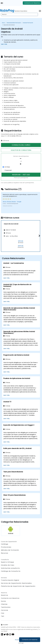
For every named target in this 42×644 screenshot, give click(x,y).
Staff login (21, 643)
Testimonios (6, 607)
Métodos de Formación (10, 550)
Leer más (4, 44)
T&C (3, 616)
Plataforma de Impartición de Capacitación (18, 586)
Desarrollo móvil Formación (14, 23)
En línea (7, 167)
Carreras (5, 610)
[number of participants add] (21, 164)
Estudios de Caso (8, 565)
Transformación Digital (10, 580)
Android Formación (28, 23)
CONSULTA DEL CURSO (21, 145)
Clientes (4, 604)
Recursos (5, 553)
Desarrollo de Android (9, 25)
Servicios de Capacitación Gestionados (16, 583)
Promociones (6, 547)
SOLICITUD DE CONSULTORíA (21, 150)
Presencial (8, 170)
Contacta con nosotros (30, 640)
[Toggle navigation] (40, 11)
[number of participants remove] (21, 159)
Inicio (3, 23)
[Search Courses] (19, 14)
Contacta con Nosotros (32, 3)
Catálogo (5, 544)
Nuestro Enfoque (7, 562)
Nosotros (5, 595)
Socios (4, 601)
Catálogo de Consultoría (11, 571)
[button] (39, 236)
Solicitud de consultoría (10, 568)
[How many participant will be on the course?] (21, 161)
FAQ (3, 613)
